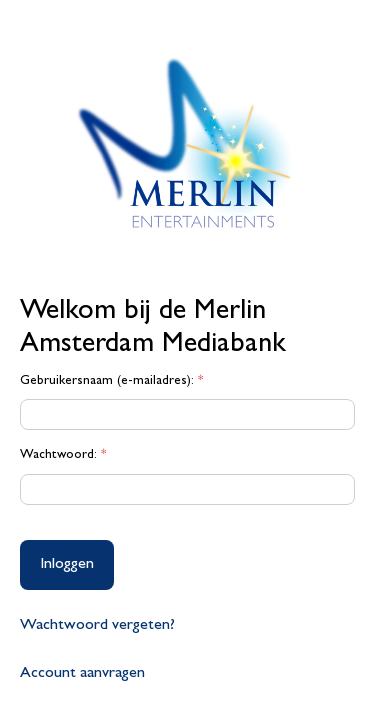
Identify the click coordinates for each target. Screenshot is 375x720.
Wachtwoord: (63, 455)
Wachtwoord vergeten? (97, 626)
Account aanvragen (82, 674)
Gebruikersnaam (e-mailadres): (111, 381)
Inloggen (67, 565)
